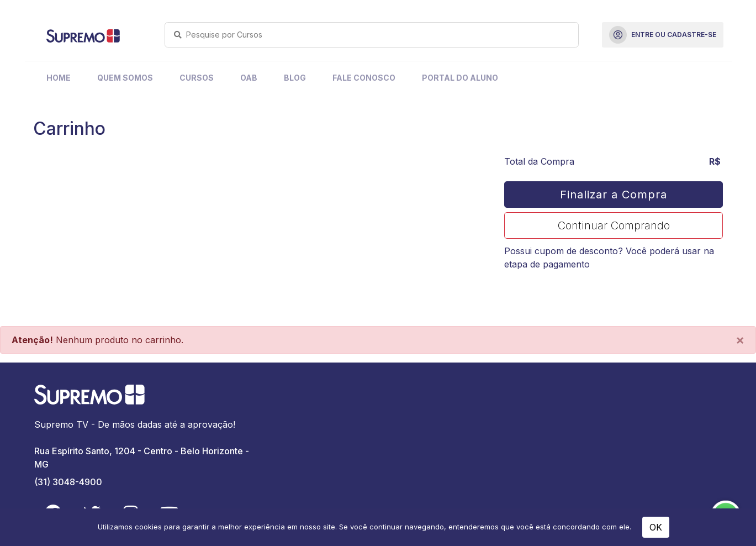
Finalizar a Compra (614, 195)
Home (59, 78)
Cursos (197, 78)
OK (656, 527)
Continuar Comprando (614, 225)
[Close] (740, 340)
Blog (295, 78)
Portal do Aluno (460, 78)
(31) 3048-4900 (68, 482)
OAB (249, 78)
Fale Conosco (364, 78)
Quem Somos (125, 78)
